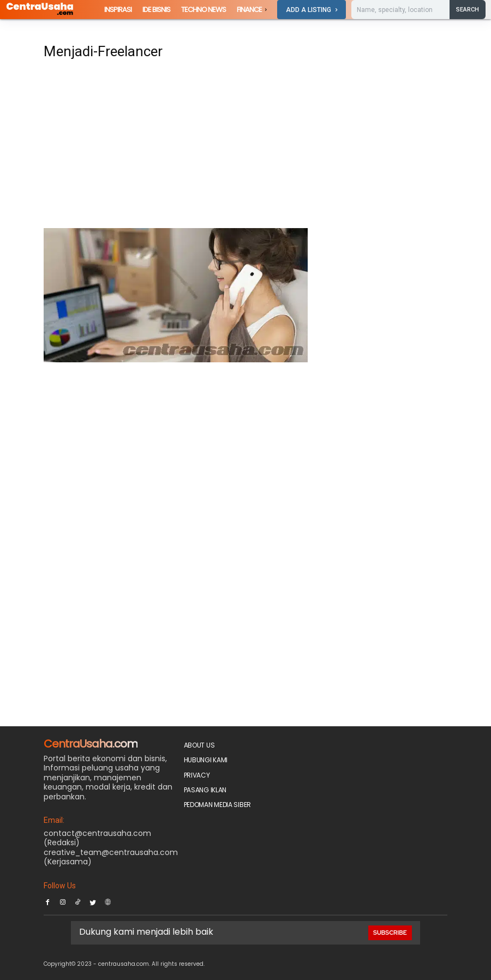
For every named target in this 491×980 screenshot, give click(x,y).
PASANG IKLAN (205, 790)
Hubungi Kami (206, 760)
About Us (199, 745)
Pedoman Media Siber (217, 805)
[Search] (468, 9)
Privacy (197, 775)
